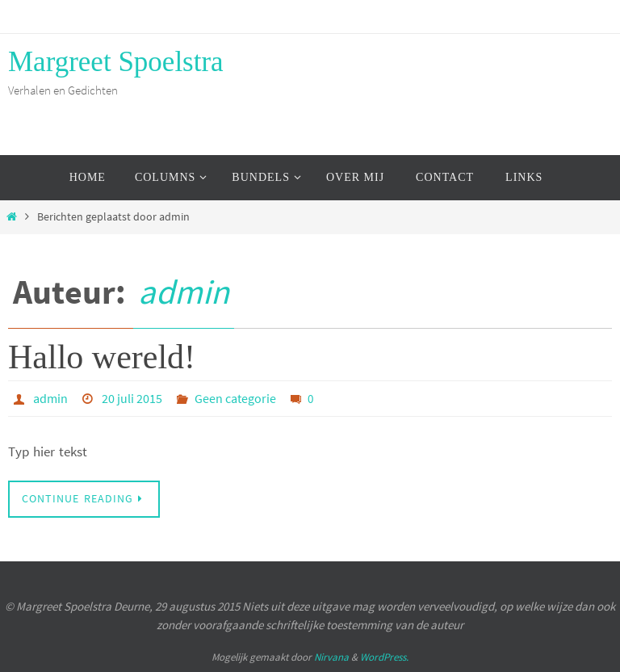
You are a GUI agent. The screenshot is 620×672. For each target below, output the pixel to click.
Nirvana (331, 657)
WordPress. (384, 657)
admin (184, 292)
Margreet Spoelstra (116, 62)
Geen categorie (235, 398)
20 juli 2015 (132, 398)
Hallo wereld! (102, 357)
